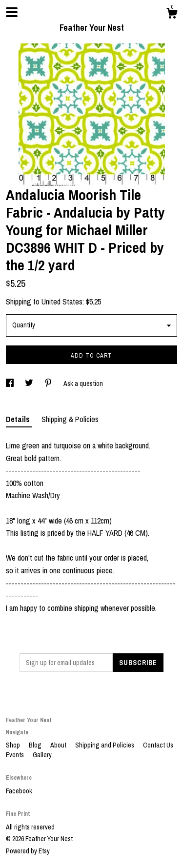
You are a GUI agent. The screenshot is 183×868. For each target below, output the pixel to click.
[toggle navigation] (12, 12)
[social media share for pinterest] (49, 384)
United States (62, 302)
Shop (14, 745)
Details (19, 419)
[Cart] (172, 15)
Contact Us (158, 745)
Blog (36, 745)
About (59, 745)
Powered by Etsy (28, 851)
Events (16, 755)
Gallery (42, 755)
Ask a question (83, 384)
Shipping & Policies (70, 419)
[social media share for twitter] (30, 384)
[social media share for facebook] (10, 384)
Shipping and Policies (105, 745)
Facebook (19, 791)
